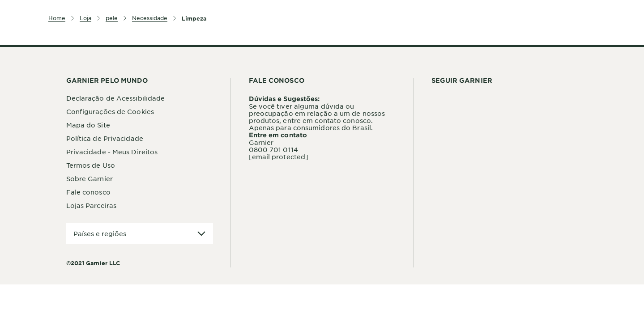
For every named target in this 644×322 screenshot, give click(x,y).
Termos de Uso (91, 165)
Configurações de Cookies (110, 111)
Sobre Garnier (90, 178)
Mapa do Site (88, 125)
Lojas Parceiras (92, 205)
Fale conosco (88, 192)
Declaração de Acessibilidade (116, 98)
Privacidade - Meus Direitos (112, 152)
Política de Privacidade (105, 138)
